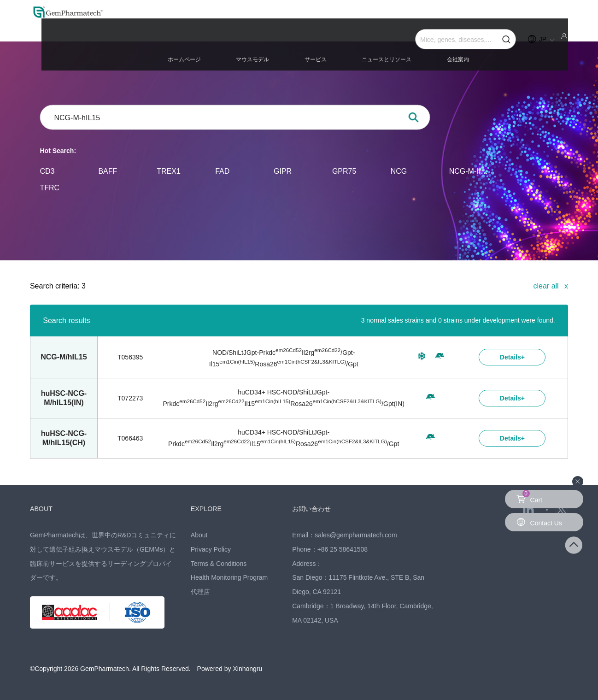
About (199, 535)
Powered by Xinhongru (230, 669)
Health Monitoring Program (229, 577)
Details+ (512, 357)
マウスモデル (329, 52)
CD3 (47, 171)
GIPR (283, 171)
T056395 (130, 357)
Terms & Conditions (219, 564)
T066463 (130, 438)
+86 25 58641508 (343, 549)
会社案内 (472, 52)
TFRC (50, 187)
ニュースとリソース (422, 52)
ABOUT (43, 509)
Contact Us (539, 522)
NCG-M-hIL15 (469, 171)
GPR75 (344, 171)
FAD (222, 171)
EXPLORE (208, 509)
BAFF (108, 171)
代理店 (200, 592)
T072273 (130, 398)
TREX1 (169, 171)
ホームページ (282, 52)
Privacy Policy (211, 549)
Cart (529, 497)
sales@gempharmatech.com (356, 535)
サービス (371, 52)
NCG (399, 171)
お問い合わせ (314, 509)
